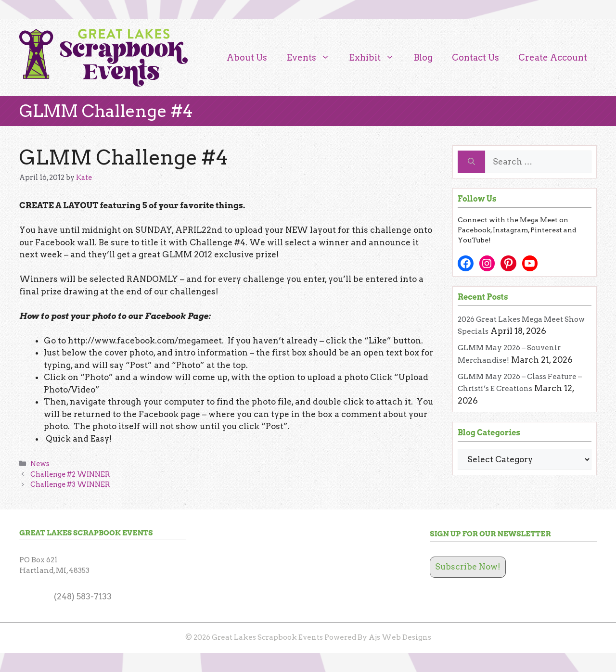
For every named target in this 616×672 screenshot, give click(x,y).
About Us (247, 57)
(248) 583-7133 (83, 596)
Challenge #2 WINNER (70, 474)
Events (313, 58)
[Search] (471, 162)
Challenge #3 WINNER (70, 484)
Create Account (553, 57)
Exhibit (376, 58)
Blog (423, 57)
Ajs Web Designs (400, 637)
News (40, 464)
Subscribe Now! (468, 567)
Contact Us (475, 57)
